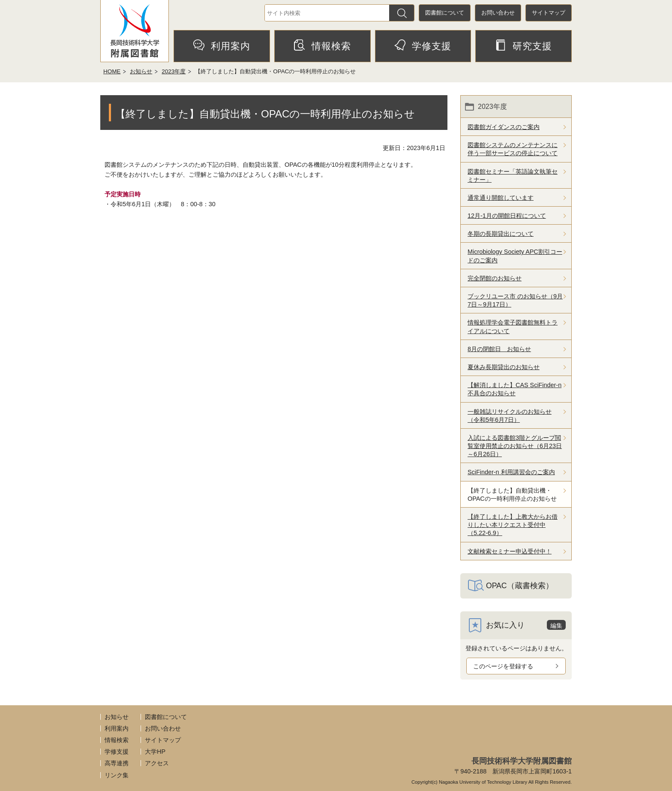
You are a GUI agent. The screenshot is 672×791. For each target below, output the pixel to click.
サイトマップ (549, 13)
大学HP (155, 752)
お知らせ (141, 71)
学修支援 (423, 45)
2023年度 (174, 71)
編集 (556, 626)
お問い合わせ (498, 13)
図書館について (445, 13)
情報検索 (322, 45)
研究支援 (523, 45)
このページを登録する (503, 666)
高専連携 (117, 763)
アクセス (157, 763)
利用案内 (222, 45)
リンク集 (117, 775)
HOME (112, 71)
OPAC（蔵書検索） (520, 586)
